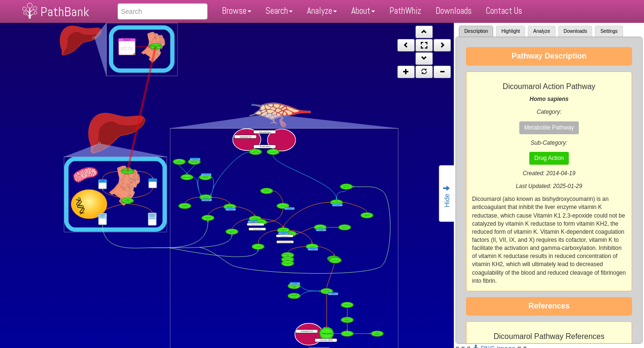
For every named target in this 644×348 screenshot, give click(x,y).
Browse (237, 11)
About (363, 11)
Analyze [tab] (542, 31)
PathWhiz (405, 11)
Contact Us (504, 11)
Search (279, 11)
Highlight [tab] (510, 31)
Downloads (454, 11)
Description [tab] (476, 31)
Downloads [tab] (575, 31)
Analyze (322, 11)
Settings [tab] (609, 31)
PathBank (65, 12)
